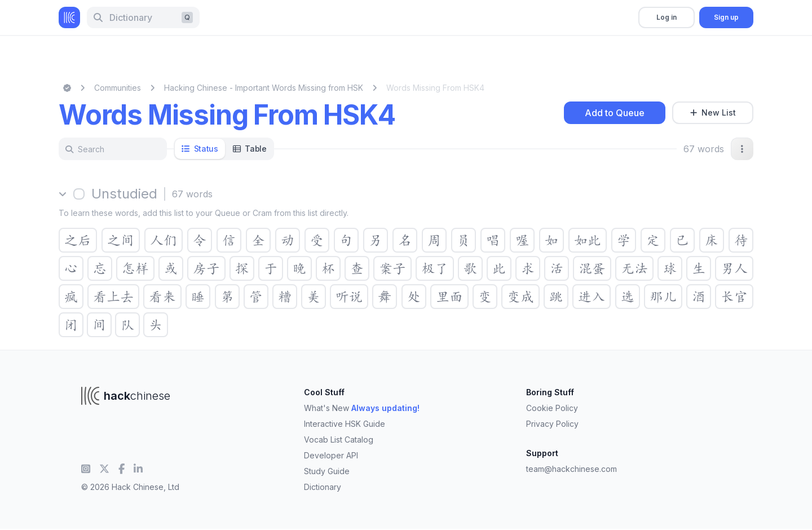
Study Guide (327, 471)
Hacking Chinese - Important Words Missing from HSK (264, 88)
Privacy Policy (552, 424)
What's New (362, 408)
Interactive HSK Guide (345, 424)
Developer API (331, 455)
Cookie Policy (552, 408)
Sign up (726, 17)
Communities (118, 88)
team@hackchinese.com (572, 469)
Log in (667, 17)
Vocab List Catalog (339, 440)
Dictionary (323, 487)
